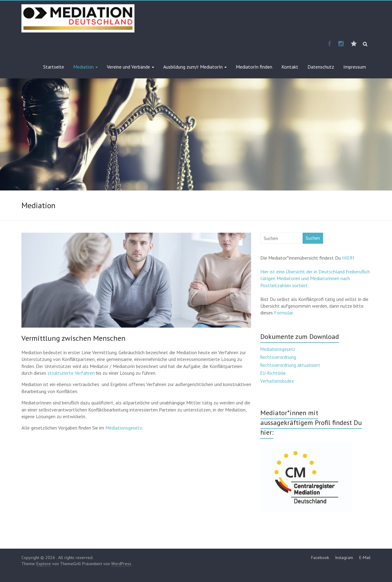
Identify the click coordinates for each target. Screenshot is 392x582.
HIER (347, 258)
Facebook (320, 558)
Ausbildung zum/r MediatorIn (193, 67)
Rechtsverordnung (278, 357)
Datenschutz (321, 67)
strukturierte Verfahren (71, 373)
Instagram (344, 558)
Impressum (355, 67)
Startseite (54, 67)
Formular (283, 313)
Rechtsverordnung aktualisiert (290, 365)
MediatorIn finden (254, 67)
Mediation (83, 67)
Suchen (313, 238)
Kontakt (290, 67)
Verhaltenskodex (277, 381)
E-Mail (365, 558)
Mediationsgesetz (124, 428)
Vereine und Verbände (128, 67)
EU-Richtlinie (273, 373)
